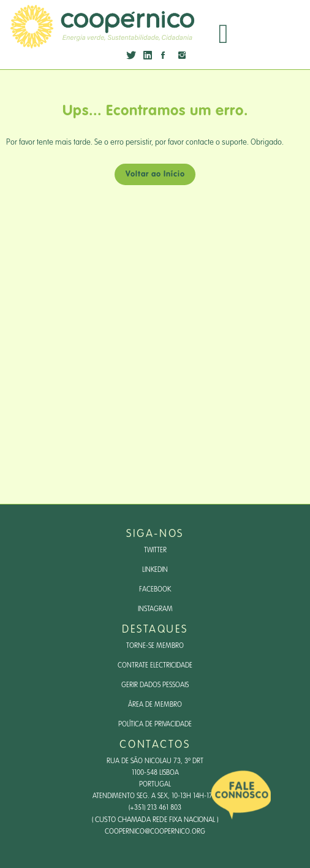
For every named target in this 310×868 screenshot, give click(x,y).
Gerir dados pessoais (155, 685)
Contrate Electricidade (155, 666)
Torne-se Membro (155, 646)
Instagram (155, 609)
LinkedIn (155, 570)
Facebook (155, 590)
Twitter (155, 550)
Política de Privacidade (155, 725)
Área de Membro (155, 705)
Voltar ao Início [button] (155, 174)
